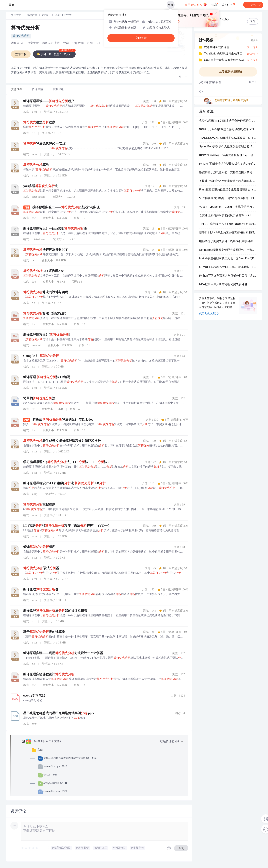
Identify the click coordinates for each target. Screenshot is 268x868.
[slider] (30, 848)
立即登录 (141, 38)
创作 (253, 5)
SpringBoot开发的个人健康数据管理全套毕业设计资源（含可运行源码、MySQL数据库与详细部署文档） (228, 147)
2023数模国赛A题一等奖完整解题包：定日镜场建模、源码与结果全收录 (228, 155)
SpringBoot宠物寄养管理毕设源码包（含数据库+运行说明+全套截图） (228, 250)
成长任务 (229, 4)
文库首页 (16, 16)
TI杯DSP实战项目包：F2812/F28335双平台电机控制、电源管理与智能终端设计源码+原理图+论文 (228, 224)
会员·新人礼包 (196, 4)
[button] (183, 77)
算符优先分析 (25, 28)
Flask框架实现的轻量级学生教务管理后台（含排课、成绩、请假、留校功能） (228, 190)
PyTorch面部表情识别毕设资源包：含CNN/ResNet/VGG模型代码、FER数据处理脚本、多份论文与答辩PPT (228, 164)
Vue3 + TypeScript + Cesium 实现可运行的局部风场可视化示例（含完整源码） (228, 207)
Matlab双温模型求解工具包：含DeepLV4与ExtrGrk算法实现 (228, 259)
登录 (171, 5)
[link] (16, 15)
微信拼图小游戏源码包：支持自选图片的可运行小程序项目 (228, 173)
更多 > (254, 40)
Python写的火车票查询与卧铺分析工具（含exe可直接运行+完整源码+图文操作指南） (228, 276)
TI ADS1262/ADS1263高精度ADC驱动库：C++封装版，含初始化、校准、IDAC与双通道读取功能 (228, 138)
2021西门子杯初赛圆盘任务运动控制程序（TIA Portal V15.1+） (228, 130)
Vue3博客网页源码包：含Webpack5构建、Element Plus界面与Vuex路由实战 (228, 198)
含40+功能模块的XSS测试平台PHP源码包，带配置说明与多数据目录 (228, 121)
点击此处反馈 (209, 314)
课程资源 (32, 16)
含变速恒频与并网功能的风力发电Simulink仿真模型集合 (228, 216)
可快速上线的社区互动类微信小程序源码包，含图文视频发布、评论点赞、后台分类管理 (228, 181)
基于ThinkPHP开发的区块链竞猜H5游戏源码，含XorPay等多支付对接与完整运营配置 (228, 233)
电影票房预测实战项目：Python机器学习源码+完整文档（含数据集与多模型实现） (228, 242)
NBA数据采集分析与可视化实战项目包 (223, 285)
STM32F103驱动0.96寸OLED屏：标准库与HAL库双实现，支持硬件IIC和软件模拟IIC (228, 267)
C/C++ (46, 16)
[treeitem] (102, 771)
